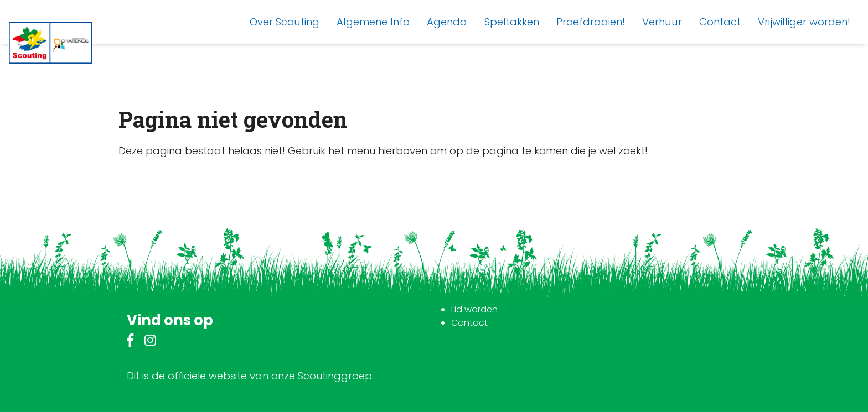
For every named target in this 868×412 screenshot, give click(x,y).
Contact (469, 323)
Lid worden (474, 309)
